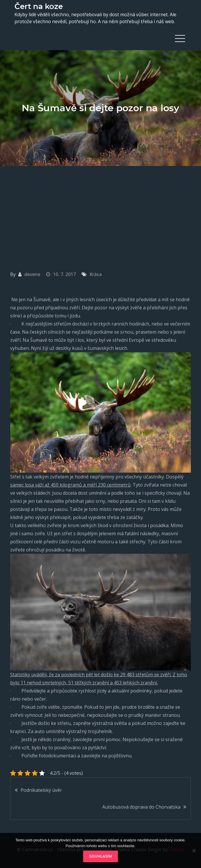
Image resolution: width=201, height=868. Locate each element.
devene (32, 274)
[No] (194, 851)
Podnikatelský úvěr (41, 790)
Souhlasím (100, 856)
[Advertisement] (100, 209)
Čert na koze (39, 6)
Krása (96, 274)
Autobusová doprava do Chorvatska (141, 807)
